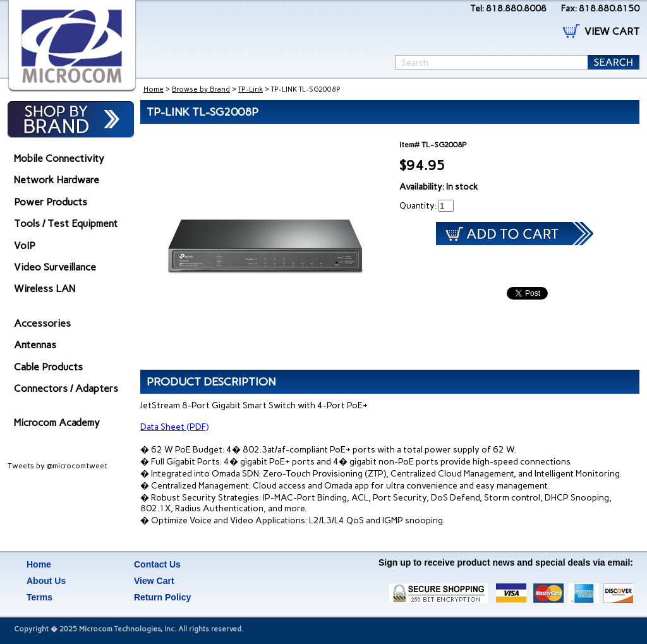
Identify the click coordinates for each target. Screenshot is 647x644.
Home (154, 89)
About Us (46, 581)
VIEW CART (612, 31)
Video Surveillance (55, 267)
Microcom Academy (57, 422)
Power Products (51, 202)
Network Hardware (57, 180)
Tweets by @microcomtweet (57, 466)
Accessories (42, 323)
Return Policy (162, 597)
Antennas (35, 345)
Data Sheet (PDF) (174, 427)
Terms (39, 597)
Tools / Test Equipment (66, 223)
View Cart (154, 581)
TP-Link (251, 89)
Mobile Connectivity (59, 158)
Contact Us (157, 564)
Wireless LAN (45, 289)
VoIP (25, 246)
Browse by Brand (201, 89)
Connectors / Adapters (66, 388)
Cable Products (48, 367)
